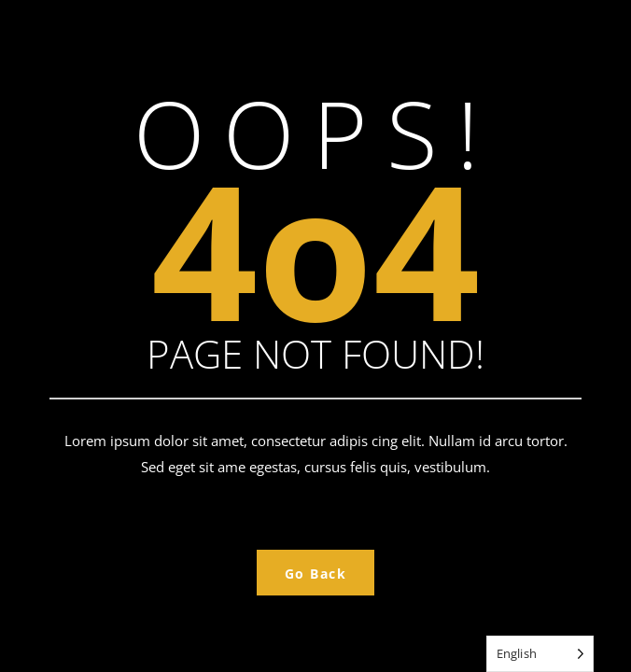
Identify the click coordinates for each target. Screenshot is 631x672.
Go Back (316, 574)
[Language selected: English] (540, 654)
